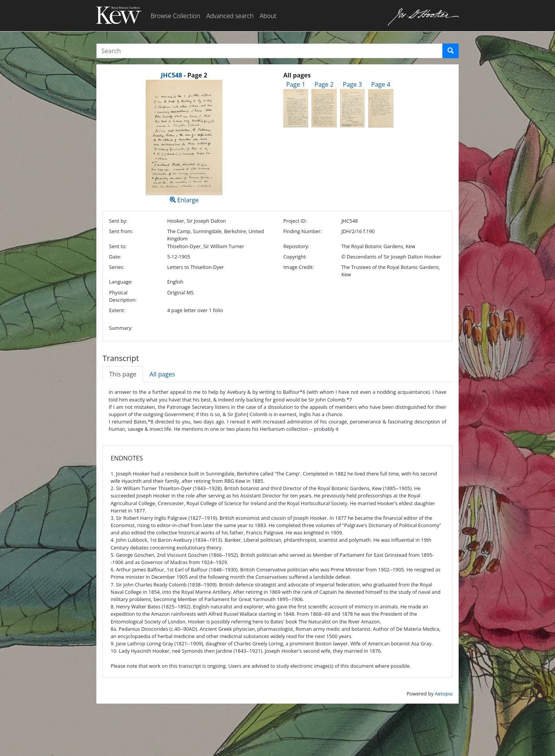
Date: (115, 257)
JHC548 (171, 75)
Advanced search (230, 16)
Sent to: (118, 246)
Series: (117, 267)
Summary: (121, 328)
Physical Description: (123, 296)
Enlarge (184, 142)
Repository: (296, 246)
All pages (162, 374)
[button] (451, 51)
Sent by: (118, 221)
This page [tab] (123, 374)
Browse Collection (175, 16)
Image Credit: (299, 267)
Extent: (117, 310)
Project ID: (295, 221)
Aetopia (444, 694)
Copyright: (295, 257)
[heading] (184, 75)
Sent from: (121, 231)
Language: (121, 282)
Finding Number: (303, 231)
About (268, 16)
